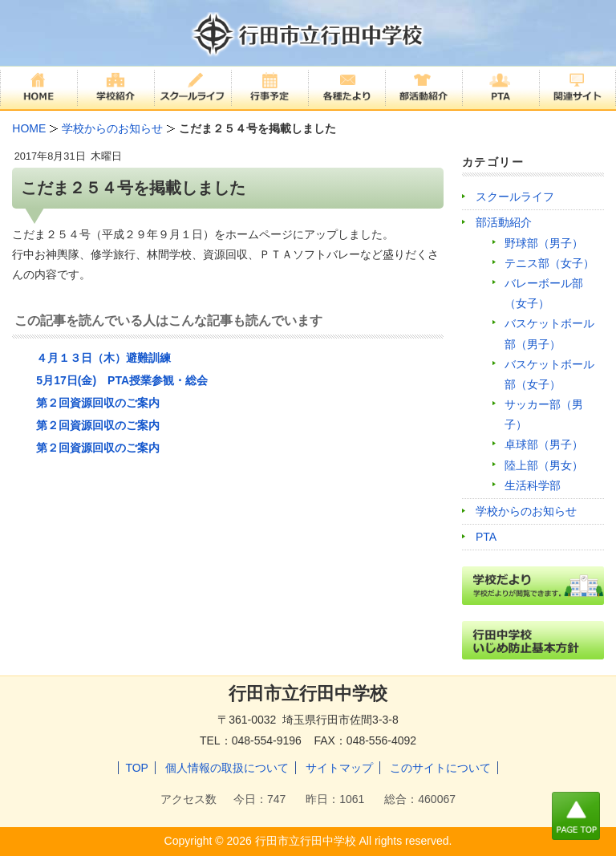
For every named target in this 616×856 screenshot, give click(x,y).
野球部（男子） (544, 243)
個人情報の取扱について (227, 768)
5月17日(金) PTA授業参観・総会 (122, 380)
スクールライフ (515, 197)
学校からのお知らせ (526, 511)
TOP (137, 768)
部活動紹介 (504, 222)
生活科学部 (533, 485)
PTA (486, 537)
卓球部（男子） (544, 444)
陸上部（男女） (544, 465)
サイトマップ (339, 768)
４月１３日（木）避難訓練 (103, 358)
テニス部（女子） (549, 263)
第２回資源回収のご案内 (98, 403)
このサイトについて (440, 768)
